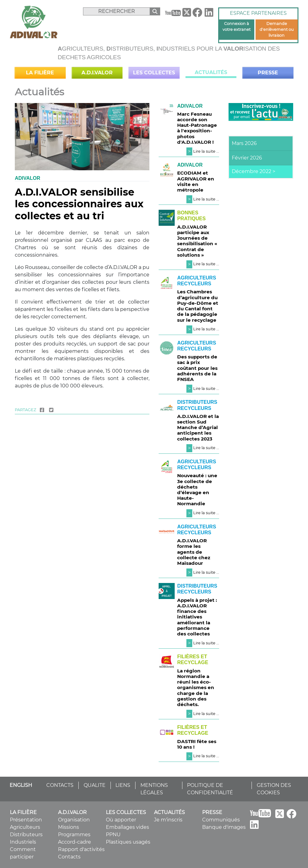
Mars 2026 (244, 143)
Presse (268, 73)
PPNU (113, 835)
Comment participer (23, 853)
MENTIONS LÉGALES (154, 789)
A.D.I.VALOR (97, 73)
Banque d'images (224, 827)
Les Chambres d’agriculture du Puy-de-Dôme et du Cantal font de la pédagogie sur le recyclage (198, 306)
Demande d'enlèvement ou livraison (277, 29)
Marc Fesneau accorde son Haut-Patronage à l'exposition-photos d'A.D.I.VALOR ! (197, 128)
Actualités (211, 72)
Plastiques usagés (128, 842)
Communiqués (221, 820)
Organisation (74, 820)
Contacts (69, 857)
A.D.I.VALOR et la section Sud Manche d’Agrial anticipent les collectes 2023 (198, 428)
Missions (69, 827)
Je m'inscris (168, 820)
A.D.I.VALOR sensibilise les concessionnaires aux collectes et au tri (79, 204)
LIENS (123, 785)
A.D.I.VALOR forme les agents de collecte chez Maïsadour (194, 552)
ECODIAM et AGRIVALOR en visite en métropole (196, 181)
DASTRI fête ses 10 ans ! (197, 744)
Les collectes (154, 73)
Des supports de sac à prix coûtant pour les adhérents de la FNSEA (197, 368)
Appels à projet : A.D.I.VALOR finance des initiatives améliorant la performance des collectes (197, 617)
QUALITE (95, 785)
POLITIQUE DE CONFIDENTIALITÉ (210, 789)
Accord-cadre (75, 842)
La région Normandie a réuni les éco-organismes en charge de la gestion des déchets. (196, 688)
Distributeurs (26, 835)
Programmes (74, 835)
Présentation (26, 820)
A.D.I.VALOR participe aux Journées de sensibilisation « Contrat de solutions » (197, 241)
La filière (40, 73)
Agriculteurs (25, 827)
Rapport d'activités (81, 849)
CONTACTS (60, 785)
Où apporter (121, 820)
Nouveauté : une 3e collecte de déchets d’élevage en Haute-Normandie (197, 490)
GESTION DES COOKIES (274, 789)
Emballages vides (127, 827)
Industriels (23, 842)
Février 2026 (247, 158)
